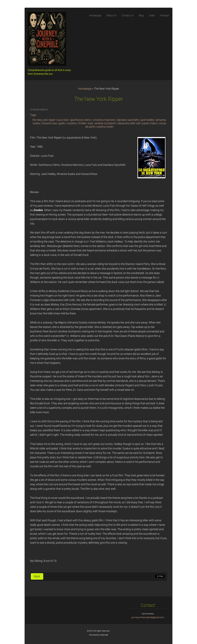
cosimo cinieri (105, 127)
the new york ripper (44, 120)
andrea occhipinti (105, 123)
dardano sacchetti (128, 120)
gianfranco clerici (81, 120)
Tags (33, 115)
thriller (82, 123)
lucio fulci (63, 120)
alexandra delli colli (129, 123)
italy (91, 123)
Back (37, 576)
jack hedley (147, 120)
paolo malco (150, 123)
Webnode (104, 635)
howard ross (49, 123)
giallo (62, 123)
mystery (72, 123)
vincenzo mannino (104, 120)
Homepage (85, 89)
